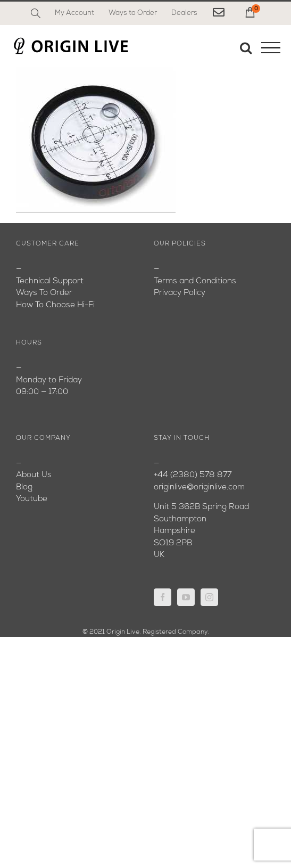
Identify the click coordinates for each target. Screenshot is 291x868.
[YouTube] (186, 597)
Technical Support (50, 281)
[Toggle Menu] (271, 48)
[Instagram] (209, 597)
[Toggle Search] (246, 47)
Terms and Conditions (195, 281)
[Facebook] (163, 597)
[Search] (36, 13)
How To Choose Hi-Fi (55, 305)
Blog (24, 488)
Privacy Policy (180, 293)
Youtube (32, 499)
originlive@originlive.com (199, 488)
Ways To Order (44, 293)
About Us (34, 475)
